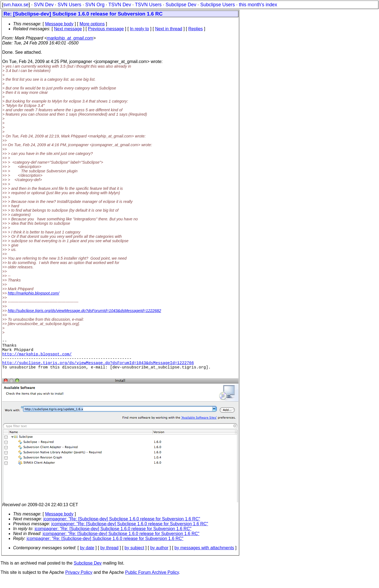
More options (92, 24)
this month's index (258, 5)
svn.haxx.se (16, 5)
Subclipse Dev (181, 5)
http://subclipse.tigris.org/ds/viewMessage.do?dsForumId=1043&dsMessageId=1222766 (98, 369)
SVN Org (95, 5)
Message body (59, 24)
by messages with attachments (204, 556)
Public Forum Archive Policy (152, 581)
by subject (134, 556)
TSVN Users (148, 5)
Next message (68, 29)
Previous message (106, 29)
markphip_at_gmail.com (70, 38)
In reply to (140, 29)
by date (87, 556)
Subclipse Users (218, 5)
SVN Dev (44, 5)
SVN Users (69, 5)
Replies (195, 29)
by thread (109, 556)
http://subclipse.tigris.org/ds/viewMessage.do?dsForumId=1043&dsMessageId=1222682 (84, 311)
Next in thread (169, 29)
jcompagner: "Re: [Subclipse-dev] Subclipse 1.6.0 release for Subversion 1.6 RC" (122, 528)
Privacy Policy (79, 581)
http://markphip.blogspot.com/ (34, 293)
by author (159, 556)
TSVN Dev (120, 5)
